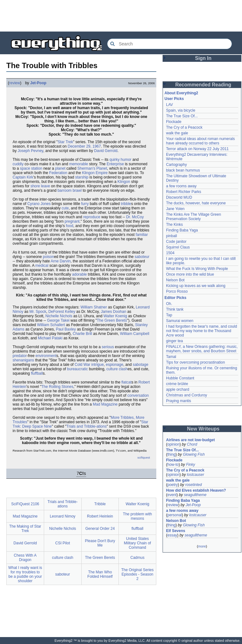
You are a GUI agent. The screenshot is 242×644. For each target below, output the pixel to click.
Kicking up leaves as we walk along (196, 286)
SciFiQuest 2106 (25, 504)
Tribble (100, 504)
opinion (173, 444)
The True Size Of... (182, 116)
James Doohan (114, 312)
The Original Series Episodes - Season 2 (138, 574)
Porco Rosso (177, 291)
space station (31, 168)
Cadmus (138, 558)
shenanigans (23, 360)
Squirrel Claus (178, 247)
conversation (138, 395)
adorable (80, 274)
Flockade (174, 122)
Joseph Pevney (30, 151)
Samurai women (180, 321)
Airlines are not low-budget (190, 440)
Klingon (124, 182)
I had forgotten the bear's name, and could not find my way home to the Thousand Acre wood (202, 331)
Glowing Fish (194, 454)
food (69, 226)
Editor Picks (175, 298)
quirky (114, 160)
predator (20, 356)
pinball (172, 236)
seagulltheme (195, 495)
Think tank (175, 309)
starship (82, 177)
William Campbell (135, 334)
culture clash (117, 369)
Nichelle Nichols (59, 316)
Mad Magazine (105, 404)
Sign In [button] (203, 58)
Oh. (169, 304)
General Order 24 (100, 529)
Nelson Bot (175, 280)
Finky (190, 465)
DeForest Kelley (62, 312)
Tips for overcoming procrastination (196, 362)
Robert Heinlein (100, 516)
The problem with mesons (137, 516)
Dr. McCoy (135, 217)
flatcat (126, 382)
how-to (173, 465)
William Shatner (94, 307)
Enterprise (115, 164)
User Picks (174, 99)
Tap (169, 315)
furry (85, 204)
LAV (170, 105)
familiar (142, 235)
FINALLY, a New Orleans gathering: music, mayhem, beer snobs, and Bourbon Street (202, 349)
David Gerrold (106, 151)
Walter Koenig (115, 316)
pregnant (72, 221)
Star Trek (65, 142)
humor (126, 160)
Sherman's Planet (92, 168)
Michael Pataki (50, 338)
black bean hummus (183, 170)
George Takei (58, 320)
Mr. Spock (38, 312)
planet (60, 168)
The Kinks (174, 225)
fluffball (37, 373)
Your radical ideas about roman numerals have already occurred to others (200, 141)
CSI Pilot (63, 543)
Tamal (171, 357)
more (202, 546)
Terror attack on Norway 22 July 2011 (197, 149)
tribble (126, 204)
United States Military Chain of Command (137, 543)
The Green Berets (112, 320)
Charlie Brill (82, 334)
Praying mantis (179, 401)
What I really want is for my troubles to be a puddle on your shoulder (25, 574)
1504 (170, 253)
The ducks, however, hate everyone (196, 203)
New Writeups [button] (203, 429)
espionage (115, 365)
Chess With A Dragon (25, 558)
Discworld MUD (179, 197)
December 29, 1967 (84, 146)
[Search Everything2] (170, 44)
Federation (58, 173)
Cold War (83, 365)
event (172, 495)
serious (108, 347)
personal (175, 515)
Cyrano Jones (39, 204)
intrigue (98, 365)
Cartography (176, 165)
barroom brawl (69, 190)
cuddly (18, 164)
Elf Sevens (176, 531)
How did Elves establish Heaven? (196, 490)
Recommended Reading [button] (203, 85)
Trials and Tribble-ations (87, 426)
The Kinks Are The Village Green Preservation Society (193, 217)
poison (48, 257)
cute (65, 208)
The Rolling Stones (57, 387)
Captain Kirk (23, 177)
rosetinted (194, 485)
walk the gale (177, 133)
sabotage (140, 365)
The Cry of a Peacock (184, 127)
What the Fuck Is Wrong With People (197, 269)
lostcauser (196, 475)
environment (46, 356)
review (15, 83)
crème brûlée (177, 384)
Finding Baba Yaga (182, 230)
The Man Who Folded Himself (100, 574)
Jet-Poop (38, 83)
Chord (192, 444)
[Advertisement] (121, 16)
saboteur (142, 257)
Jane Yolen (175, 209)
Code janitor (176, 242)
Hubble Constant (180, 378)
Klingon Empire (95, 173)
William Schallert (51, 325)
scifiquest (144, 457)
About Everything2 (181, 93)
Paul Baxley (66, 329)
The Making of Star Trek (25, 529)
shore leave (40, 186)
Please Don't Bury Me (100, 543)
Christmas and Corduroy (187, 395)
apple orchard (178, 389)
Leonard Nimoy (63, 516)
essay (172, 535)
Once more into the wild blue (190, 274)
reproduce (92, 217)
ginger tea (174, 341)
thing (171, 454)
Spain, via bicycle (181, 110)
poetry (173, 485)
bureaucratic (78, 369)
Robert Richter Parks (184, 192)
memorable (78, 164)
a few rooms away (181, 186)
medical (42, 266)
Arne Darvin (61, 261)
